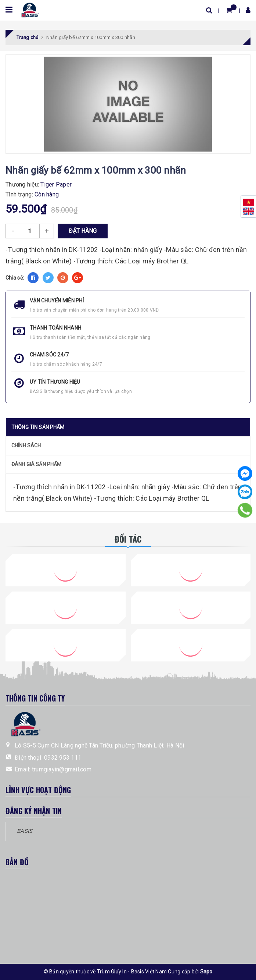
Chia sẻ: (15, 278)
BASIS (25, 831)
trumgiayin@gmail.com (62, 769)
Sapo (206, 972)
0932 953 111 (63, 758)
